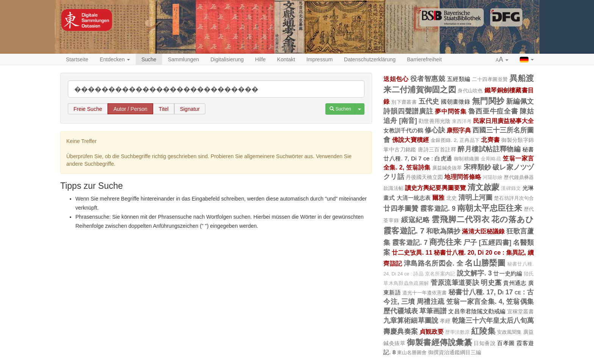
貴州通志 (515, 283)
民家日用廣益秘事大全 (503, 121)
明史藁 (491, 283)
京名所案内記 (440, 274)
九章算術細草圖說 (411, 320)
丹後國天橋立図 (424, 177)
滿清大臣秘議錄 (483, 231)
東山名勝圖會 (412, 352)
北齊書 (490, 140)
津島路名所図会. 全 (434, 263)
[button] (502, 60)
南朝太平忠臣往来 (490, 208)
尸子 (470, 243)
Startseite (77, 59)
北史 (452, 198)
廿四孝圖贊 (401, 208)
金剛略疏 (491, 159)
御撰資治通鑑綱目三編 (455, 352)
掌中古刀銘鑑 (400, 149)
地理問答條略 (463, 177)
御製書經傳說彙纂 (439, 342)
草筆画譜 (433, 311)
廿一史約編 (508, 273)
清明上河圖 (476, 198)
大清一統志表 (414, 198)
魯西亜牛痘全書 (493, 111)
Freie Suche (88, 109)
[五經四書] (495, 243)
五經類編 (459, 79)
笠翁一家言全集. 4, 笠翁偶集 (490, 302)
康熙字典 (459, 130)
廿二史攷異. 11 (412, 252)
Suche (149, 59)
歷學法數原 (457, 332)
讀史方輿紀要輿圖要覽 (435, 188)
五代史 (429, 101)
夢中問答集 (451, 111)
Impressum (320, 59)
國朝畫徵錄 (456, 102)
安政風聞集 (509, 332)
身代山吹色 (470, 91)
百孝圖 (506, 343)
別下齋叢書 (404, 102)
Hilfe (260, 59)
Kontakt (286, 59)
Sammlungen (184, 59)
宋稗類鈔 (478, 167)
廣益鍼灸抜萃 (447, 168)
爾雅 (438, 198)
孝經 (445, 321)
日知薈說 (485, 343)
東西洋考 (462, 121)
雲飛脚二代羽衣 (460, 219)
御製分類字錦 (517, 140)
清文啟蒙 (483, 187)
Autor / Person (130, 109)
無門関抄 (488, 101)
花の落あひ (513, 219)
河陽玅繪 (492, 177)
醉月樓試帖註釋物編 (489, 149)
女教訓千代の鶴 (403, 130)
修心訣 (435, 130)
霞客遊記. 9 (438, 208)
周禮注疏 (431, 302)
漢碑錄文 (511, 188)
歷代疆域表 (401, 311)
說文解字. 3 (474, 273)
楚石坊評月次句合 (514, 198)
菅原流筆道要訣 (455, 283)
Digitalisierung (227, 59)
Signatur (190, 109)
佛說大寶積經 (411, 140)
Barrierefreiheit (424, 59)
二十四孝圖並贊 (490, 79)
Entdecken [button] (115, 59)
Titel (164, 109)
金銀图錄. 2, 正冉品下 (455, 140)
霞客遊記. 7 (404, 231)
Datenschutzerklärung (370, 59)
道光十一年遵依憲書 (425, 293)
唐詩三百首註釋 (437, 149)
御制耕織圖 (467, 159)
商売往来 (445, 242)
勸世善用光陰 (435, 121)
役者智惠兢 (428, 79)
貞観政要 (431, 331)
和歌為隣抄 (443, 231)
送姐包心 (396, 79)
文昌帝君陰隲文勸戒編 (477, 311)
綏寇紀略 (416, 220)
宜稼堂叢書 (521, 311)
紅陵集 (483, 331)
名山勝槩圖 (485, 263)
